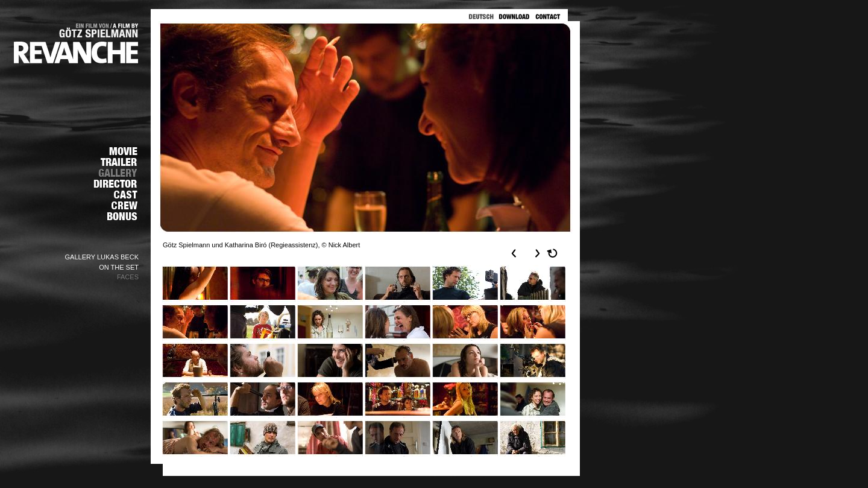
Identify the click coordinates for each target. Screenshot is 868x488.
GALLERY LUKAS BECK (102, 257)
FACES (128, 277)
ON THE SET (119, 267)
